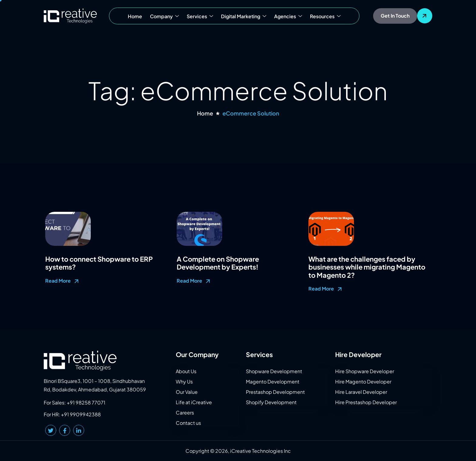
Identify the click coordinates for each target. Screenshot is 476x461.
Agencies (288, 16)
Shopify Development (271, 402)
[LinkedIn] (79, 430)
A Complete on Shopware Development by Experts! (218, 263)
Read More (63, 281)
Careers (185, 413)
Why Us (184, 382)
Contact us (188, 423)
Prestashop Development (275, 392)
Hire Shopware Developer (365, 371)
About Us (186, 371)
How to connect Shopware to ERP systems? (99, 263)
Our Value (187, 392)
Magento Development (273, 382)
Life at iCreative (194, 402)
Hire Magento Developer (363, 382)
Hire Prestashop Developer (366, 402)
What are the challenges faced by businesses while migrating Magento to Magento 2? (367, 267)
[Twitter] (51, 430)
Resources (325, 16)
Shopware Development (274, 371)
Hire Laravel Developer (361, 392)
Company (164, 16)
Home (135, 16)
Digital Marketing (244, 16)
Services (200, 16)
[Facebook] (65, 430)
